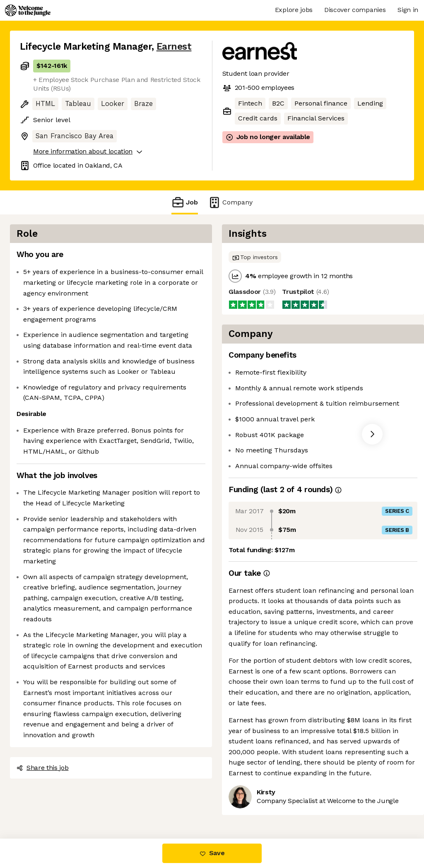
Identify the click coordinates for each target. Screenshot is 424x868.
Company (230, 202)
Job (185, 202)
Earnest (174, 47)
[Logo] (28, 10)
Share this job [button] (43, 768)
